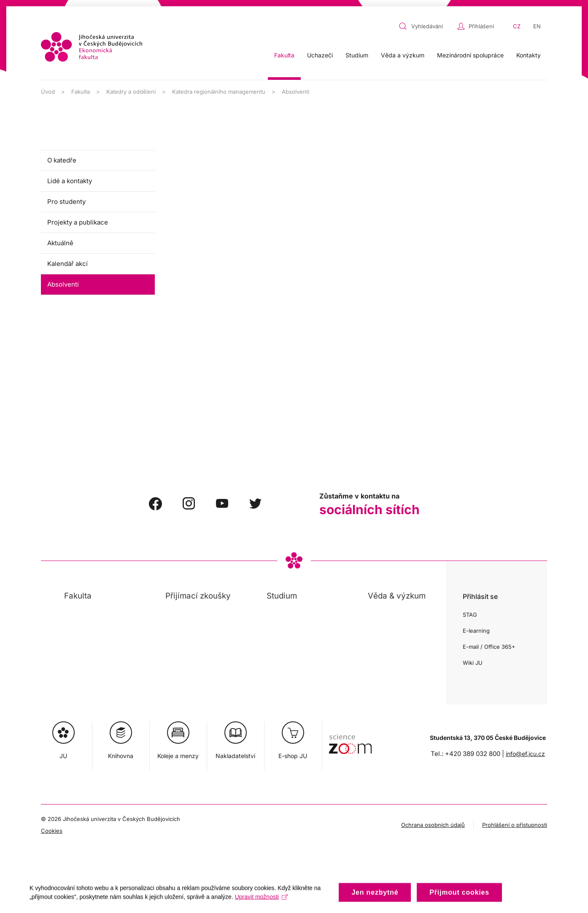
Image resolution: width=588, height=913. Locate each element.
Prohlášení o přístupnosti (515, 825)
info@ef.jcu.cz (525, 754)
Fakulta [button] (284, 55)
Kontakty (529, 55)
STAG (470, 615)
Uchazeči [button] (320, 55)
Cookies (52, 831)
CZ (517, 26)
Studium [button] (357, 55)
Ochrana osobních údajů (433, 825)
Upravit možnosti (261, 903)
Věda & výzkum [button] (397, 596)
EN (537, 26)
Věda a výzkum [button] (403, 55)
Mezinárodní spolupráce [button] (470, 55)
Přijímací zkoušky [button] (198, 596)
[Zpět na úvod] (92, 47)
